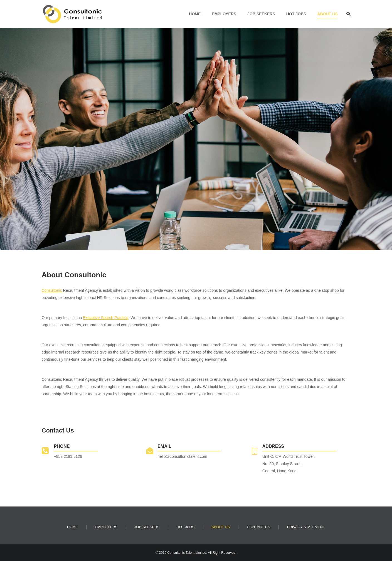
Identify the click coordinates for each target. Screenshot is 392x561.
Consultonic (52, 290)
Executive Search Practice (106, 318)
